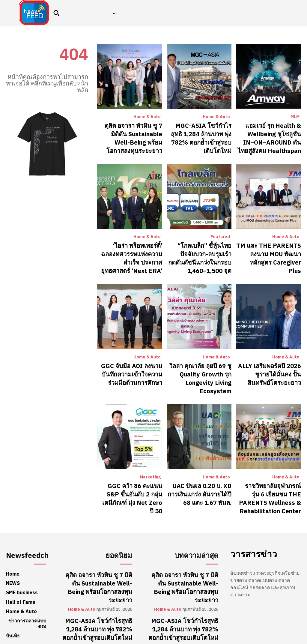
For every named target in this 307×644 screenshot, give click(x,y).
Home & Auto (147, 117)
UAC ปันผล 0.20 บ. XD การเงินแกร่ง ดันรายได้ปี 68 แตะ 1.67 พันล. (202, 465)
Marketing (150, 451)
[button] (56, 13)
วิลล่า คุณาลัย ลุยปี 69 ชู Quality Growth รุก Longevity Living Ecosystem (199, 358)
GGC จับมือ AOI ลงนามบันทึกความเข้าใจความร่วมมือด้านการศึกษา (131, 358)
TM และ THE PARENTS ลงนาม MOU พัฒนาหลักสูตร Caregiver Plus (273, 245)
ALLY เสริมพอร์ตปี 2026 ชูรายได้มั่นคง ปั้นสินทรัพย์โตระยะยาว (269, 358)
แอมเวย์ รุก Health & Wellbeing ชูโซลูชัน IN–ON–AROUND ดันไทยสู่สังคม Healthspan (269, 135)
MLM (295, 117)
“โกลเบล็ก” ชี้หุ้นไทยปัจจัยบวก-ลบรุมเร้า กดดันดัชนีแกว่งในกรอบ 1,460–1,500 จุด (200, 245)
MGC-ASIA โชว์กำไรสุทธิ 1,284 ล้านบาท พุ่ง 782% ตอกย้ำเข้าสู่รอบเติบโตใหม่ (204, 132)
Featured (220, 230)
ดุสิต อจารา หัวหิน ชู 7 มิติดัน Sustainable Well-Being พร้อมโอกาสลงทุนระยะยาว (132, 132)
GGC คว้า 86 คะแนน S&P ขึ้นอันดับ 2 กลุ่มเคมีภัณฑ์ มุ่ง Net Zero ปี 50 (131, 465)
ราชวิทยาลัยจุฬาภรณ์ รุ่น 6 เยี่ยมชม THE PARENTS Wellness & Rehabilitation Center (271, 468)
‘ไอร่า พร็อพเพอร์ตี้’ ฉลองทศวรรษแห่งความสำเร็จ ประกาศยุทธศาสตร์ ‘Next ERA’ (135, 248)
